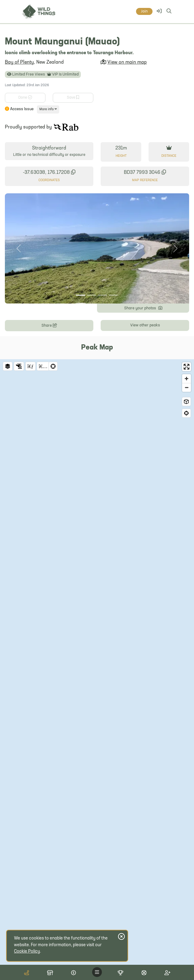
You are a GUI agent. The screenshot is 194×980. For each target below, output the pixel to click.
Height (121, 156)
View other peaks (145, 325)
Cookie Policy (27, 952)
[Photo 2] (92, 295)
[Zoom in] (187, 379)
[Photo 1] (81, 295)
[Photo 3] (102, 295)
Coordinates (49, 180)
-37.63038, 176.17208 (49, 172)
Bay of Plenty (19, 62)
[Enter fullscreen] (187, 367)
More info (48, 109)
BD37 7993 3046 (145, 172)
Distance (169, 156)
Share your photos (143, 308)
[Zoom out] (187, 387)
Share (49, 325)
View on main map (127, 62)
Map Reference (145, 180)
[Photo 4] (113, 295)
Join (144, 11)
